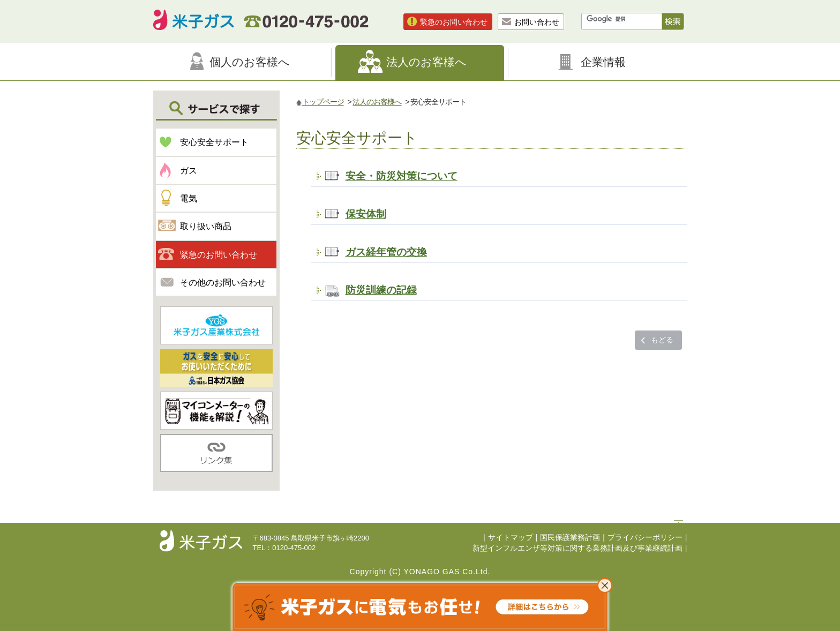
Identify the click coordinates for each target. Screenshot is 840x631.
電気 (189, 198)
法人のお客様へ (426, 62)
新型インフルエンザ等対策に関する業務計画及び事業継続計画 (577, 548)
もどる (662, 340)
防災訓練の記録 (381, 290)
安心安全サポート (214, 142)
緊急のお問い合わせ (454, 22)
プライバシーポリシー (645, 538)
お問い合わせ (537, 22)
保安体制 (366, 214)
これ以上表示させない (605, 585)
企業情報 (603, 62)
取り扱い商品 (206, 226)
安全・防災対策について (402, 176)
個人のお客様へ (250, 62)
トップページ (323, 102)
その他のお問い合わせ (223, 283)
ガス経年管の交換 (386, 252)
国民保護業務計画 (570, 538)
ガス (189, 171)
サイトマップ (511, 538)
